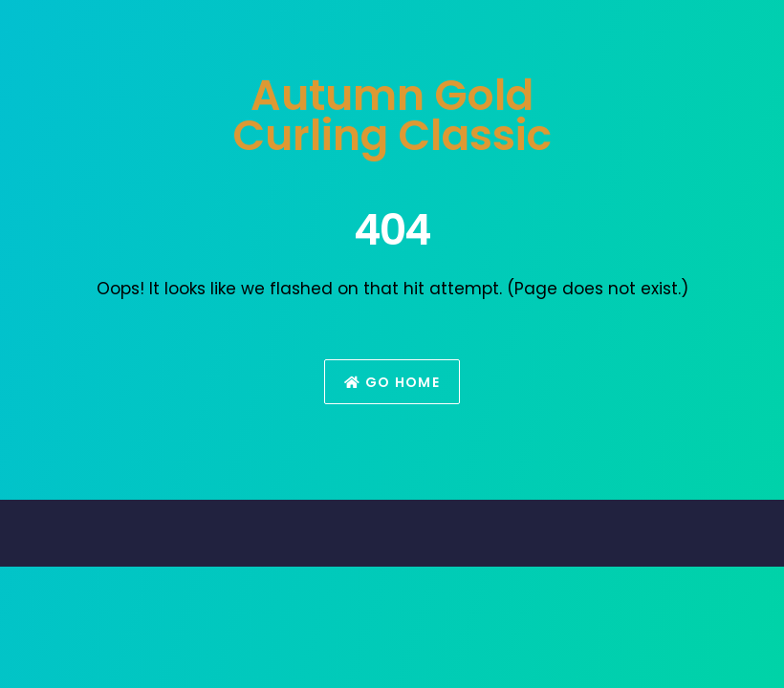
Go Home (392, 382)
